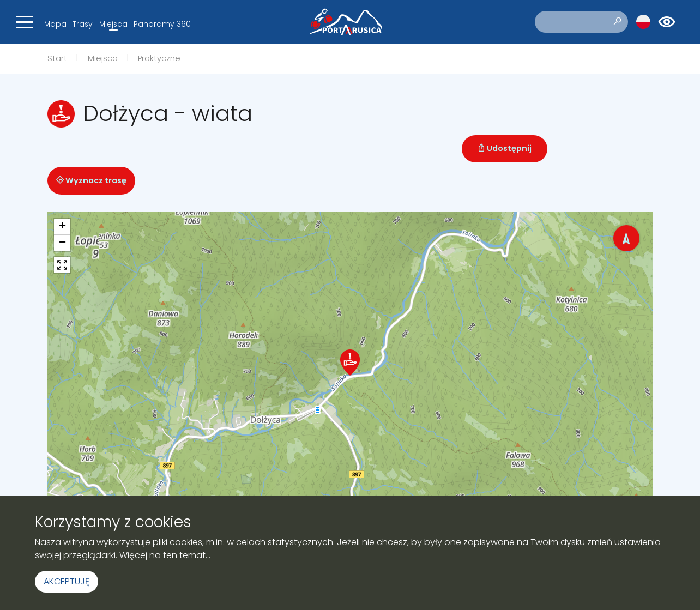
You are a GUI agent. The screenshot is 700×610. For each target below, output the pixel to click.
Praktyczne (159, 58)
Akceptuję (67, 581)
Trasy (83, 24)
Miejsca (113, 24)
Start (57, 58)
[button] (350, 363)
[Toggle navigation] (25, 22)
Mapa (55, 24)
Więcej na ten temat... (165, 555)
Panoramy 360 (162, 24)
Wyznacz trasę (91, 180)
